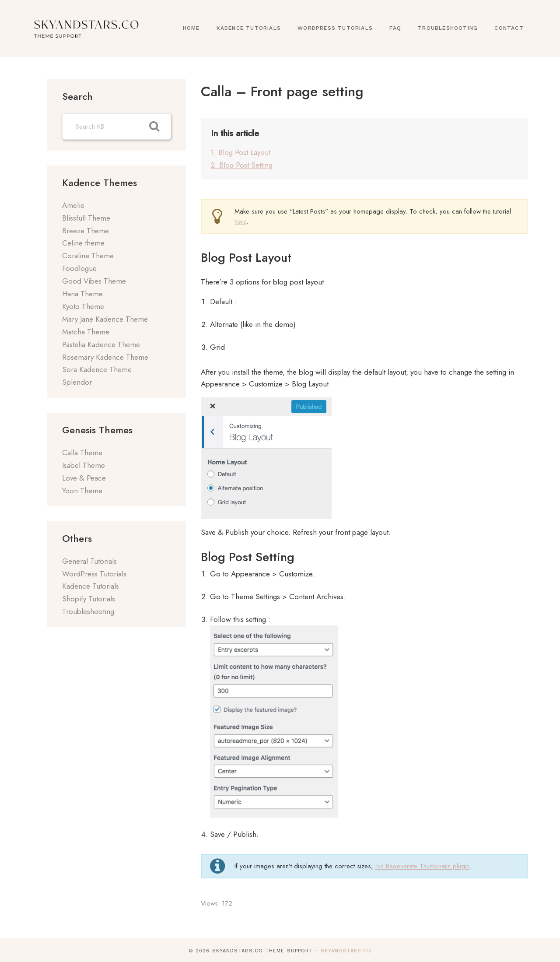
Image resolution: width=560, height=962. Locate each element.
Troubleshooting (448, 28)
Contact (509, 28)
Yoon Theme (82, 491)
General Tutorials (89, 561)
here (240, 219)
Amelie (73, 205)
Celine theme (83, 243)
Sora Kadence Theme (97, 369)
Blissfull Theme (86, 218)
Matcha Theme (86, 332)
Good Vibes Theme (94, 281)
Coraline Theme (88, 256)
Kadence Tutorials (249, 28)
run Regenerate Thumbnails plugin (422, 864)
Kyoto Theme (83, 306)
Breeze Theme (86, 231)
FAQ (395, 28)
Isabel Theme (84, 465)
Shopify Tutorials (89, 599)
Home (191, 28)
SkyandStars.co (346, 949)
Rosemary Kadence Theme (105, 357)
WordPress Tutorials (335, 28)
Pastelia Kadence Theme (101, 344)
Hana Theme (82, 294)
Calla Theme (82, 453)
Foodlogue (79, 268)
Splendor (77, 382)
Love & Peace (84, 478)
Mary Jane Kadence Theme (105, 319)
